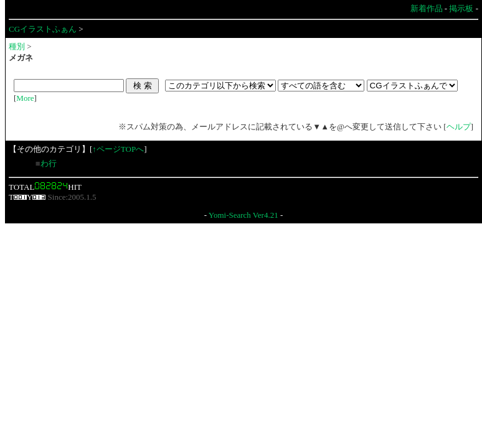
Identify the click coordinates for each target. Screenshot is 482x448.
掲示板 (461, 8)
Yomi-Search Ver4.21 (243, 215)
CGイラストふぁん (43, 29)
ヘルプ (459, 127)
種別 (17, 46)
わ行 (49, 163)
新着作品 (427, 8)
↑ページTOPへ (118, 149)
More (25, 98)
